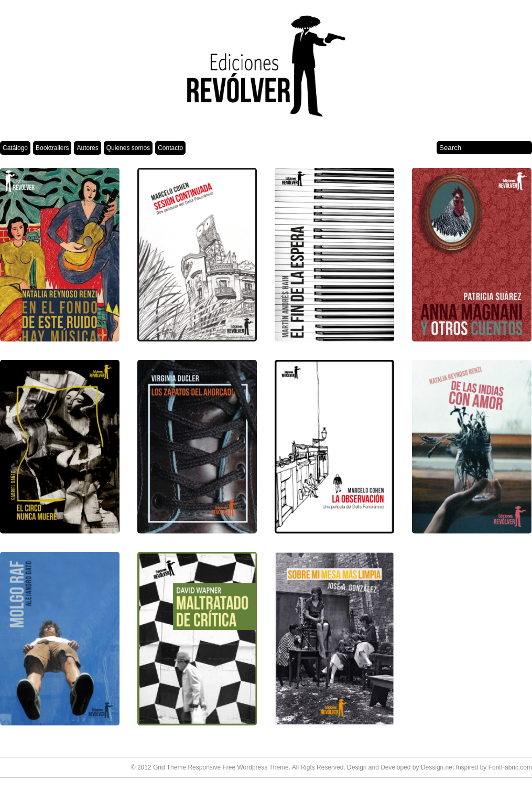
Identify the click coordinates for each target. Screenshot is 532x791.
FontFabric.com (510, 767)
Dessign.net (437, 767)
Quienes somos (128, 148)
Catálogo (15, 148)
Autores (87, 148)
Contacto (170, 148)
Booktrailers (52, 148)
